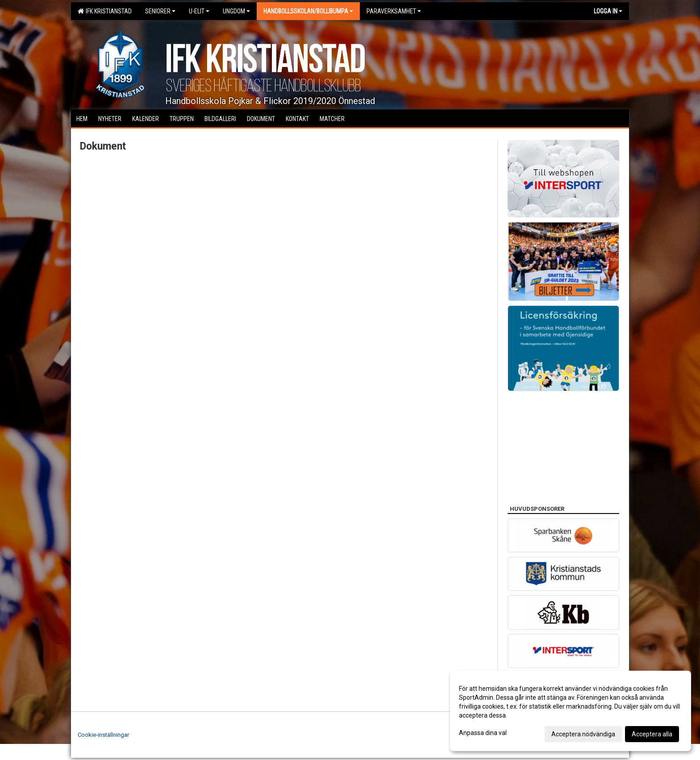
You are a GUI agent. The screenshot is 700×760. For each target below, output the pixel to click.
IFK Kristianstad (105, 11)
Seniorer (160, 11)
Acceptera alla (652, 734)
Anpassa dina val (483, 733)
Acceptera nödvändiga (583, 734)
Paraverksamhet (394, 11)
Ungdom (236, 11)
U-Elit (199, 11)
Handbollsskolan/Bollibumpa (308, 11)
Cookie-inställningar (103, 735)
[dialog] (571, 711)
